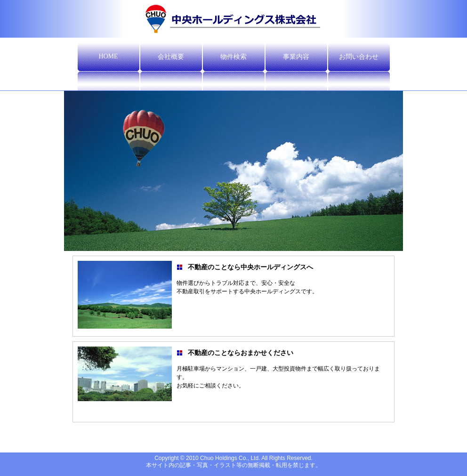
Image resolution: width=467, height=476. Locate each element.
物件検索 (233, 57)
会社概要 (171, 57)
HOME (108, 56)
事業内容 (296, 57)
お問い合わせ (359, 57)
